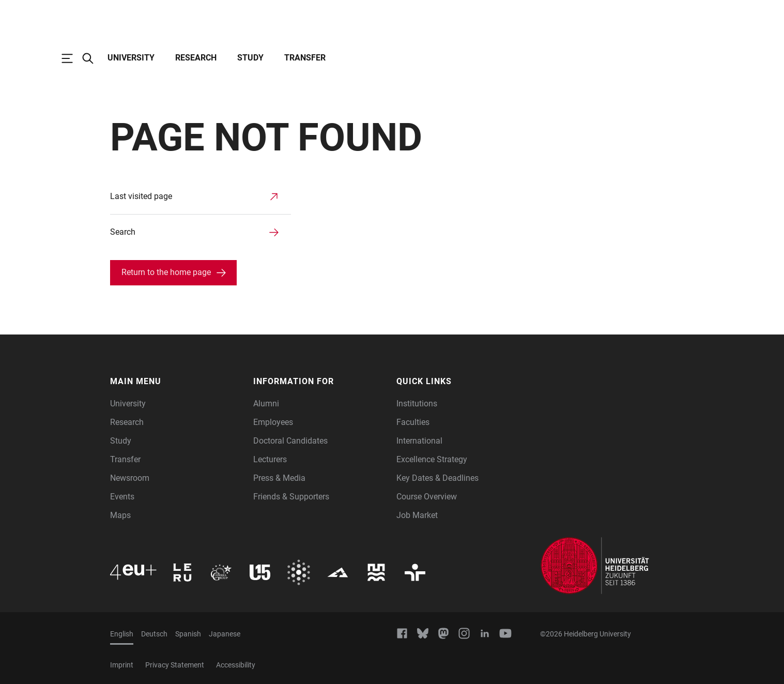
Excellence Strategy (432, 459)
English (122, 634)
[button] (177, 382)
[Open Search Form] (93, 58)
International (419, 441)
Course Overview (427, 497)
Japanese (225, 634)
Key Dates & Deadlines (437, 478)
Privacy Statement (175, 665)
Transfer (305, 58)
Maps (120, 515)
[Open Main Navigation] (72, 58)
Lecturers (270, 459)
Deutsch (154, 634)
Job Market (417, 515)
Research (196, 58)
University (131, 58)
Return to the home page (166, 272)
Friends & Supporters (291, 497)
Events (122, 497)
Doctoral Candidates (290, 441)
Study (250, 58)
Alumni (266, 404)
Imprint (122, 665)
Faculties (413, 422)
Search (123, 232)
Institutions (417, 404)
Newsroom (130, 478)
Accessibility (236, 665)
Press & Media (279, 478)
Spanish (188, 634)
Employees (273, 422)
